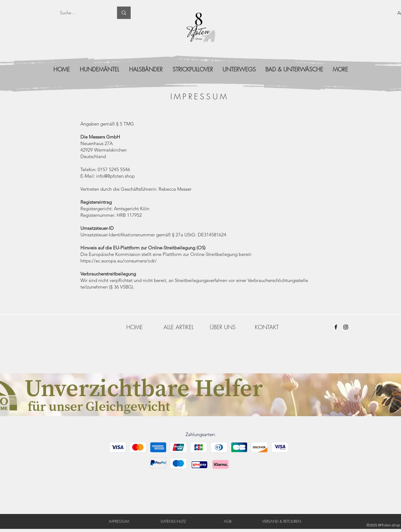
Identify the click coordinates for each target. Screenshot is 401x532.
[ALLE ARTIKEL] (178, 327)
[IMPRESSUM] (119, 521)
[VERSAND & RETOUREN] (282, 521)
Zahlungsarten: (201, 434)
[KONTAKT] (267, 327)
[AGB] (228, 521)
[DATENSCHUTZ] (173, 521)
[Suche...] (82, 13)
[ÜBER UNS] (223, 327)
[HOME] (134, 327)
